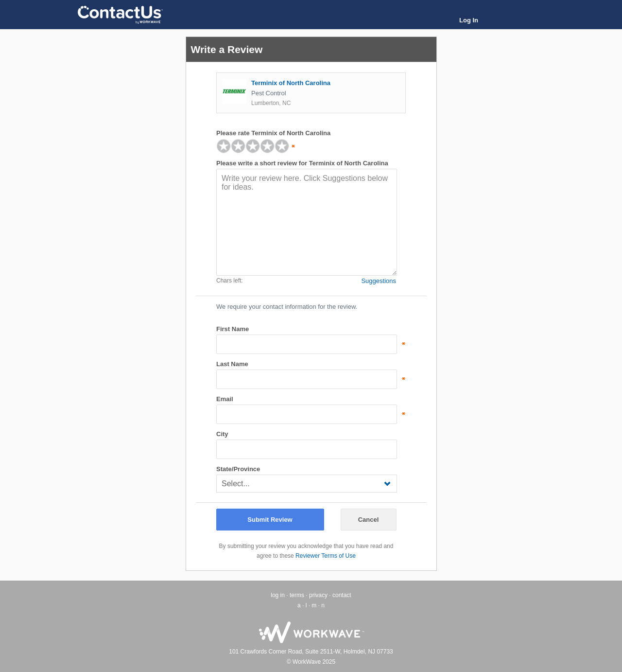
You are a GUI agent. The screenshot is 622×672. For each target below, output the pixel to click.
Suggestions (379, 281)
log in (278, 595)
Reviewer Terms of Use (326, 556)
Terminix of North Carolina (291, 83)
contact (342, 595)
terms (297, 595)
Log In (469, 20)
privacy (318, 595)
